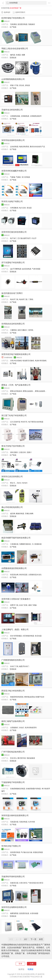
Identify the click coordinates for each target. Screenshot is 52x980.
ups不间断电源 (16, 269)
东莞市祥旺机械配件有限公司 (14, 171)
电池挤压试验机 (28, 361)
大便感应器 (14, 544)
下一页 (33, 939)
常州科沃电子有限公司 (11, 846)
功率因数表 (14, 208)
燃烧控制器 (20, 514)
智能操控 (32, 24)
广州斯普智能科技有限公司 (13, 660)
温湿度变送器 (24, 913)
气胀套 (18, 177)
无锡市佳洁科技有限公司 (12, 110)
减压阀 (13, 514)
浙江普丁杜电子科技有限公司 (14, 415)
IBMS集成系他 (29, 697)
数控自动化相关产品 (37, 147)
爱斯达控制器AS (16, 391)
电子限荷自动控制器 (36, 422)
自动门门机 (14, 666)
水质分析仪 (23, 883)
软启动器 (38, 636)
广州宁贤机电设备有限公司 (13, 752)
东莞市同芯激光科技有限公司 (14, 232)
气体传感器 (36, 269)
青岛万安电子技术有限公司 (13, 446)
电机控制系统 (24, 147)
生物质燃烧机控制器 (18, 789)
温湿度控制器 (22, 24)
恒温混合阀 (14, 575)
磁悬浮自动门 (24, 666)
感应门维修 (32, 605)
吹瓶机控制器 (38, 852)
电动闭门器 (23, 299)
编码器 (13, 55)
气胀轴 (13, 177)
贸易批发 (13, 58)
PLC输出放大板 (26, 852)
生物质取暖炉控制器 (33, 789)
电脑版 (31, 969)
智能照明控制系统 (17, 697)
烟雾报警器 (14, 913)
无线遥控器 (14, 822)
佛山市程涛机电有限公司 (12, 507)
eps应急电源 (27, 269)
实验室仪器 (14, 883)
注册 (32, 964)
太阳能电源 (25, 116)
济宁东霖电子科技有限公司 (13, 263)
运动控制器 (14, 147)
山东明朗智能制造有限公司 (13, 79)
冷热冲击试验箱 (16, 361)
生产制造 (13, 27)
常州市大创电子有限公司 (12, 201)
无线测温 (13, 24)
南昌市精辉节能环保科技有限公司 (16, 538)
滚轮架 (27, 85)
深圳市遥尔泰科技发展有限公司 (15, 815)
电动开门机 (14, 299)
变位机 (22, 85)
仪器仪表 (22, 452)
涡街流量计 (14, 452)
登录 (20, 964)
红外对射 (32, 822)
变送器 (29, 208)
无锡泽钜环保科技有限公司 (13, 877)
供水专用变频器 (16, 636)
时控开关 (24, 422)
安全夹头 (13, 758)
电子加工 (13, 238)
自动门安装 (23, 605)
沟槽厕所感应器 (25, 544)
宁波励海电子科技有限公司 (13, 782)
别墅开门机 (14, 605)
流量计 (29, 452)
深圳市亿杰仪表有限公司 (12, 477)
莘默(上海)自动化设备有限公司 (15, 48)
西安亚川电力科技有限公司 (13, 691)
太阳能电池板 (15, 116)
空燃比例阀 (29, 514)
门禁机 (31, 299)
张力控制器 (26, 177)
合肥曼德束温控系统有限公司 (14, 568)
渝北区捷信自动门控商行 (12, 293)
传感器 (18, 55)
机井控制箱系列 (31, 728)
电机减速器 (31, 758)
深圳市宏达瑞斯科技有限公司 (14, 907)
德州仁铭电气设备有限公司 (13, 721)
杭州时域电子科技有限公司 (13, 18)
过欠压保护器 (15, 422)
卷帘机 (31, 330)
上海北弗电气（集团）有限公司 (15, 629)
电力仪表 (22, 208)
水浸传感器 (34, 913)
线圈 (23, 55)
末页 (41, 939)
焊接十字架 (14, 85)
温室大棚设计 (22, 330)
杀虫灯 (22, 728)
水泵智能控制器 (28, 636)
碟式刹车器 (22, 758)
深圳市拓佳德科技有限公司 (13, 140)
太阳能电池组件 (36, 116)
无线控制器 (23, 822)
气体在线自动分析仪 (36, 883)
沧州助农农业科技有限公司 (13, 324)
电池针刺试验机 (41, 361)
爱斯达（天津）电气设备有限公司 (16, 385)
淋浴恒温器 (23, 575)
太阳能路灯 (14, 728)
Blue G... (13, 483)
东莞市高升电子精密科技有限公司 (16, 354)
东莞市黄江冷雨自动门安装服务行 (16, 599)
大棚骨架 (13, 330)
